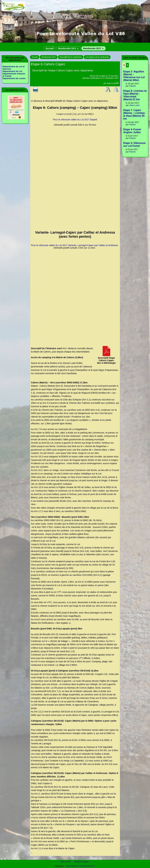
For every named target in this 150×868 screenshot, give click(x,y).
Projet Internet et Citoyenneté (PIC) (80, 866)
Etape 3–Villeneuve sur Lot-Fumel (134, 144)
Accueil (50, 48)
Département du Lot (12, 71)
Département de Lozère (14, 78)
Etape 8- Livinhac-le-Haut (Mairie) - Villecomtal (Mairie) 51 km (135, 95)
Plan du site (65, 862)
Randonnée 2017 (93, 48)
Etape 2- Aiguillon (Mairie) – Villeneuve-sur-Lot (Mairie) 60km (134, 76)
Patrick (132, 86)
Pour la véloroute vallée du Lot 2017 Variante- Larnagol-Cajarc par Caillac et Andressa (74, 245)
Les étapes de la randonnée (97, 57)
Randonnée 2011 (68, 48)
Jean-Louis (112, 83)
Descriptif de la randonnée (71, 57)
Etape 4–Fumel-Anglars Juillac (132, 131)
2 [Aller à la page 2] (127, 65)
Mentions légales (81, 862)
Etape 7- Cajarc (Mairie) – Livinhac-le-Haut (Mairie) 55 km (134, 114)
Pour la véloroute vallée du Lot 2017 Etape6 (75, 120)
